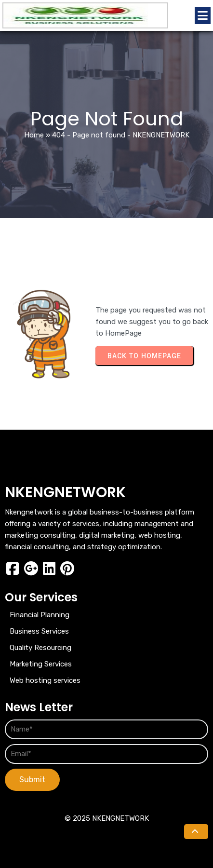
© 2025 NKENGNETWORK (107, 818)
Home (34, 135)
